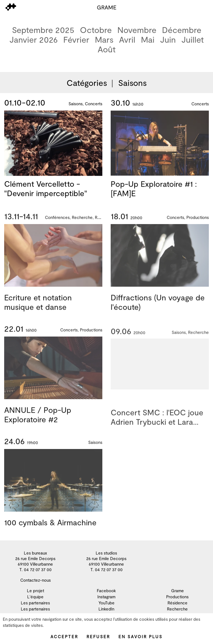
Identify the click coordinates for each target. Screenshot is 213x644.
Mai (148, 39)
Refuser (98, 637)
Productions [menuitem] (177, 597)
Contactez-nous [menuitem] (35, 580)
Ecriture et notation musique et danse (38, 309)
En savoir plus (140, 637)
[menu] (11, 7)
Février (76, 39)
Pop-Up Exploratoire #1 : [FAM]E (154, 191)
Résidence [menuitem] (177, 603)
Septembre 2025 (43, 30)
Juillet (193, 39)
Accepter (64, 637)
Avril (127, 39)
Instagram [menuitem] (106, 597)
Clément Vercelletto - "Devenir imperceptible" (46, 189)
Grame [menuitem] (177, 591)
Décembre (182, 30)
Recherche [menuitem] (177, 609)
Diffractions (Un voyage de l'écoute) (158, 309)
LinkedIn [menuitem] (106, 609)
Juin (168, 39)
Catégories (87, 83)
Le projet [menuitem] (35, 591)
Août (107, 49)
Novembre (137, 30)
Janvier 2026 (34, 39)
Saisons (132, 83)
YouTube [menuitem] (106, 603)
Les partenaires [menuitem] (35, 603)
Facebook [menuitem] (106, 591)
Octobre (96, 30)
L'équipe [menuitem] (35, 597)
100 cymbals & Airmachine (50, 529)
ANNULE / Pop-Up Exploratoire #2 (38, 421)
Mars (104, 39)
